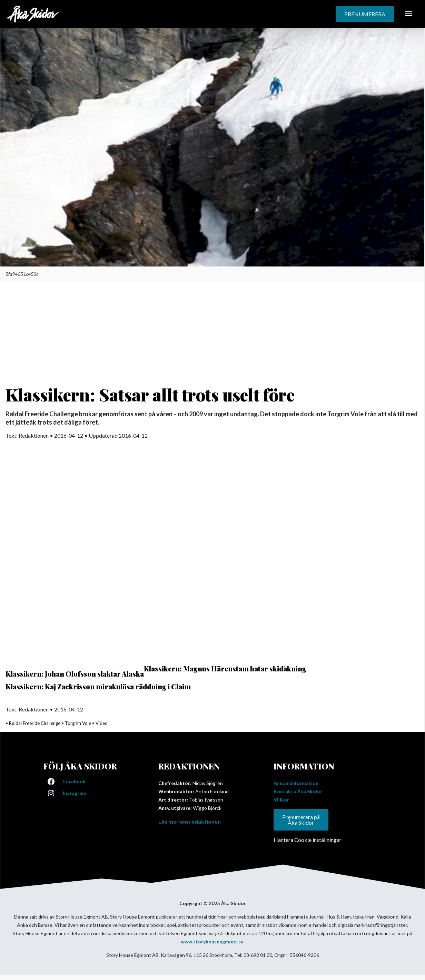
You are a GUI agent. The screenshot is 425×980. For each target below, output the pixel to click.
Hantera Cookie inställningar (308, 840)
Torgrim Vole (78, 723)
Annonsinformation (296, 783)
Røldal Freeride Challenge (35, 723)
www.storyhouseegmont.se (212, 942)
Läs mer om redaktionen (190, 821)
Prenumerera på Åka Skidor (301, 820)
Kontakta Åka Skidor (298, 791)
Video (102, 723)
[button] (365, 14)
